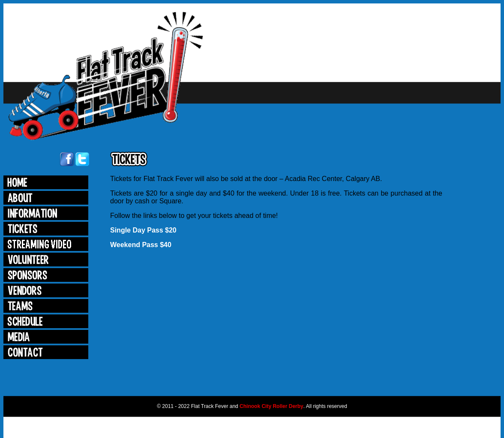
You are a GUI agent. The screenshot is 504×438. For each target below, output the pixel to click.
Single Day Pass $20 (143, 230)
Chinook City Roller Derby (271, 406)
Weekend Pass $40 (141, 245)
